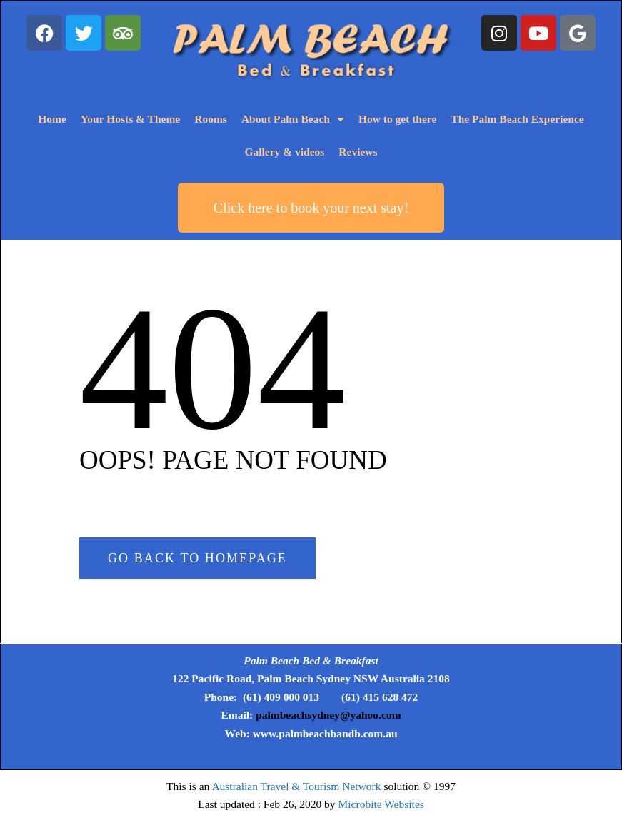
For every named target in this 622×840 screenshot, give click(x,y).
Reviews (358, 152)
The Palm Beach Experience (517, 119)
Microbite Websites (381, 804)
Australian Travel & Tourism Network (296, 786)
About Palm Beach (293, 120)
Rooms (211, 119)
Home (52, 119)
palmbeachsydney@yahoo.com (328, 715)
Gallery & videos (284, 152)
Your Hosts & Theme (130, 119)
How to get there (397, 119)
